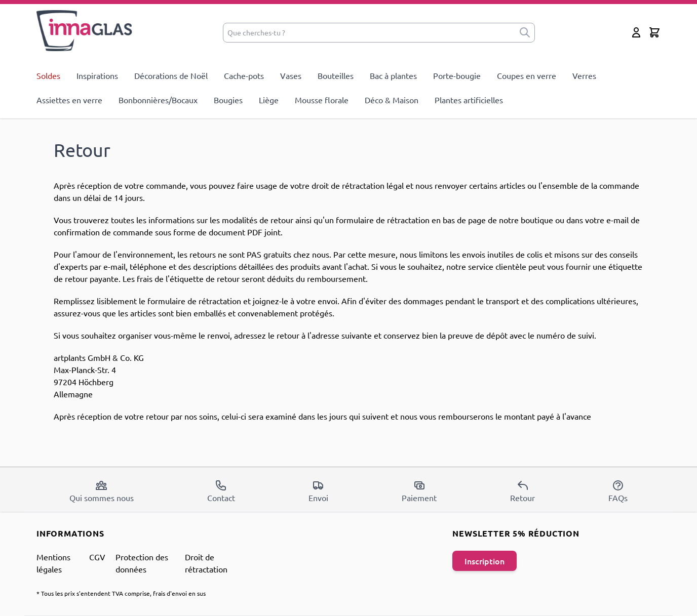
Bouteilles (336, 75)
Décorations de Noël (171, 75)
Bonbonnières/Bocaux (158, 100)
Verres (584, 75)
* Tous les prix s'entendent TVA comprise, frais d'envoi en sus (121, 593)
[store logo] (85, 31)
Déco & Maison (392, 100)
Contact (221, 491)
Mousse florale (322, 100)
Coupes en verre (527, 75)
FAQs (618, 491)
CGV (97, 557)
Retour (522, 491)
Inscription (485, 561)
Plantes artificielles (469, 100)
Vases (291, 75)
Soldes (48, 75)
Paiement (419, 491)
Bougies (228, 100)
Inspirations (97, 75)
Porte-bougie (457, 75)
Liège (269, 100)
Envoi (318, 491)
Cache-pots (244, 75)
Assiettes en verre (69, 100)
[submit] (525, 33)
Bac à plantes (393, 75)
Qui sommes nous (102, 491)
